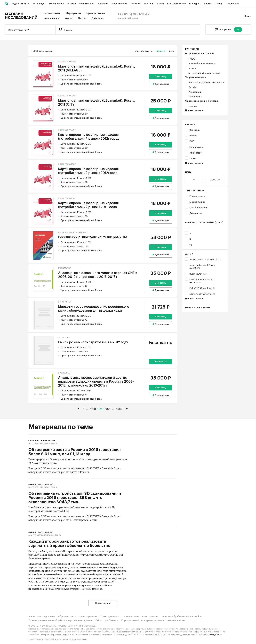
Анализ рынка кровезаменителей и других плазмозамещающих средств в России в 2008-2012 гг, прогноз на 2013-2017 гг (96, 382)
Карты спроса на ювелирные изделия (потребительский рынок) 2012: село (88, 171)
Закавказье (196, 152)
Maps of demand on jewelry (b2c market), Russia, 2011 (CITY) (97, 103)
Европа (193, 158)
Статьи (82, 18)
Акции (69, 18)
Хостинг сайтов (176, 621)
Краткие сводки (96, 13)
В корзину (161, 77)
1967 (119, 409)
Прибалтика (196, 147)
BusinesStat (198, 273)
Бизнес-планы (51, 18)
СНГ (192, 141)
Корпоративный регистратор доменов (143, 621)
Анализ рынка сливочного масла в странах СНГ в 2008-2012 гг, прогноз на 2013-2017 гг (98, 275)
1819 (93, 409)
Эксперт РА (64, 338)
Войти (248, 16)
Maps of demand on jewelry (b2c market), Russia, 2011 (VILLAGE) (97, 69)
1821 (108, 409)
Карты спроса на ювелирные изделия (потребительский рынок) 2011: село (88, 205)
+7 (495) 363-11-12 (133, 14)
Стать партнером (110, 617)
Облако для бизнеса (107, 621)
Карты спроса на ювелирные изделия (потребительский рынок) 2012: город (89, 137)
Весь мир (195, 130)
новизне (161, 51)
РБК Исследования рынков (73, 232)
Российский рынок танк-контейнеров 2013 (93, 237)
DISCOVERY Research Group (201, 281)
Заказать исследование (42, 617)
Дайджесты (98, 18)
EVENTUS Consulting (202, 288)
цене (171, 51)
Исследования (52, 13)
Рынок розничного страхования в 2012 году (93, 342)
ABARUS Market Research (205, 259)
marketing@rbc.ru (128, 18)
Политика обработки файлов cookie (181, 617)
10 (191, 245)
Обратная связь (67, 617)
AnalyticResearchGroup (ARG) (202, 266)
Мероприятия (73, 13)
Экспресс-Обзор (67, 62)
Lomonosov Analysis (202, 294)
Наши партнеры (88, 617)
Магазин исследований (21, 16)
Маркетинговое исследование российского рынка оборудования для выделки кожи (94, 309)
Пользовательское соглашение (140, 617)
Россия (193, 135)
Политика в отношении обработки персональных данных (60, 621)
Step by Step (64, 302)
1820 (100, 409)
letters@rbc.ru (215, 634)
